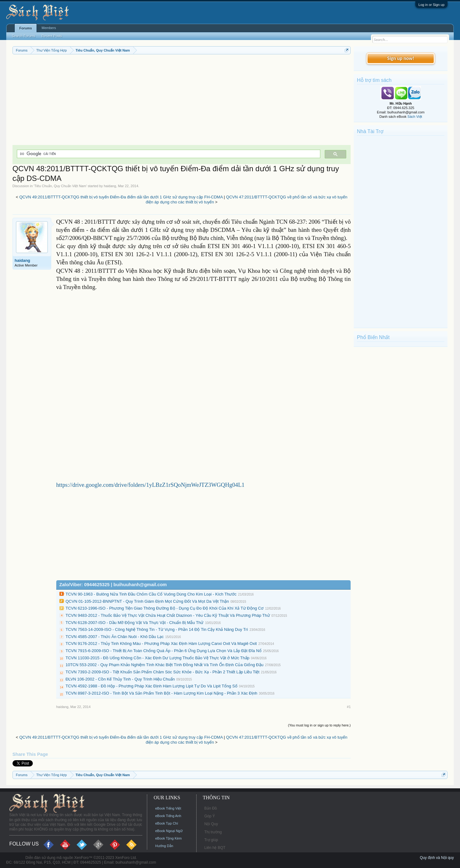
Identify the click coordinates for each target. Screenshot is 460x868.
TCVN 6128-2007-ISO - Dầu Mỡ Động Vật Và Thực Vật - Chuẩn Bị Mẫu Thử (135, 623)
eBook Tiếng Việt (168, 808)
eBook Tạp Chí (167, 823)
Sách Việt (415, 117)
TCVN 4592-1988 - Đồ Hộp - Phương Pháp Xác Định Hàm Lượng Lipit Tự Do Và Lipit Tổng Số (152, 686)
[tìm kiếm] (168, 154)
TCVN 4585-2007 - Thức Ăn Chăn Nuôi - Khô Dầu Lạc (115, 637)
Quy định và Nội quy (437, 858)
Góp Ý (210, 816)
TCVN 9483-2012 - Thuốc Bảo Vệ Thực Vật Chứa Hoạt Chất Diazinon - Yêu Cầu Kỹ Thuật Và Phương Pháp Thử (168, 615)
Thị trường (213, 832)
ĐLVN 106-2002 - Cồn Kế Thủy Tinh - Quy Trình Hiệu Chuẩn (120, 679)
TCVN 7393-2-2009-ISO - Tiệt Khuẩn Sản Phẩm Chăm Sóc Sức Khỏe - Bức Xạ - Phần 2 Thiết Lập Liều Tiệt (162, 672)
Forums (26, 28)
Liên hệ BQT (215, 848)
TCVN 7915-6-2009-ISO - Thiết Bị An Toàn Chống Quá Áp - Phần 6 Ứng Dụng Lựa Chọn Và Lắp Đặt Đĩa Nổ (164, 651)
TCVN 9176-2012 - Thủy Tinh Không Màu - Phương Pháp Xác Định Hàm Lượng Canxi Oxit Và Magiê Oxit (161, 644)
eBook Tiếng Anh (168, 816)
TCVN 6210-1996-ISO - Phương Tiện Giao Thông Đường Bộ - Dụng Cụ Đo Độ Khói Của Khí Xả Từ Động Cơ (165, 608)
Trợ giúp (211, 840)
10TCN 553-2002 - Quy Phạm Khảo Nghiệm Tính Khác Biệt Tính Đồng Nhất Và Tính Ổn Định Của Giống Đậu (165, 665)
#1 (349, 707)
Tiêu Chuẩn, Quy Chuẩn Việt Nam (60, 186)
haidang (110, 186)
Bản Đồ (211, 808)
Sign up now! (401, 58)
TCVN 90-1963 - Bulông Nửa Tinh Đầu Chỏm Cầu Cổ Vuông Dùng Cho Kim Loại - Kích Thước (151, 594)
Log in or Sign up (431, 5)
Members (49, 28)
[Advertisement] (182, 101)
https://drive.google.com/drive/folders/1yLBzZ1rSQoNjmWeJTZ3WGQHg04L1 (150, 485)
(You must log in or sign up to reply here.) (320, 725)
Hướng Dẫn (164, 846)
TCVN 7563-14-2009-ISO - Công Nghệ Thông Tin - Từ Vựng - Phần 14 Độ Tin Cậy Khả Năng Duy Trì (157, 629)
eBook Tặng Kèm (169, 838)
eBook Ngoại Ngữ (169, 831)
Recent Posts (52, 36)
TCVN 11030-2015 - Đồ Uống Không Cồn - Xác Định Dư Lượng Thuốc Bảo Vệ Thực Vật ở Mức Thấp (157, 658)
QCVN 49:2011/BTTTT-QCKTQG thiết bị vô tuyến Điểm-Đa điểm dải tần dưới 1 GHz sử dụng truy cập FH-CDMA (121, 197)
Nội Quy (211, 824)
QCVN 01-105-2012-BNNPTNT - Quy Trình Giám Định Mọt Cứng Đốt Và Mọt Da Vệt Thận (147, 601)
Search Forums (24, 36)
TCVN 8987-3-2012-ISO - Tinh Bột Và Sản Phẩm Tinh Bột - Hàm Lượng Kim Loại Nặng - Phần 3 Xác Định (162, 693)
